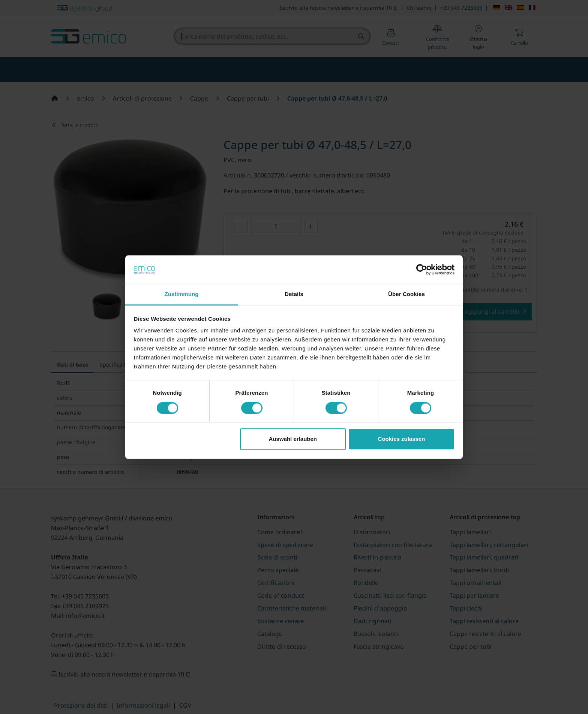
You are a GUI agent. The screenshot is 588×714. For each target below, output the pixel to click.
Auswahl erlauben (293, 439)
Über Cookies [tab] (406, 294)
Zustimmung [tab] (182, 294)
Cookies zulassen (401, 439)
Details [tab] (294, 294)
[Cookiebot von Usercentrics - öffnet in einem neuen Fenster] (422, 269)
